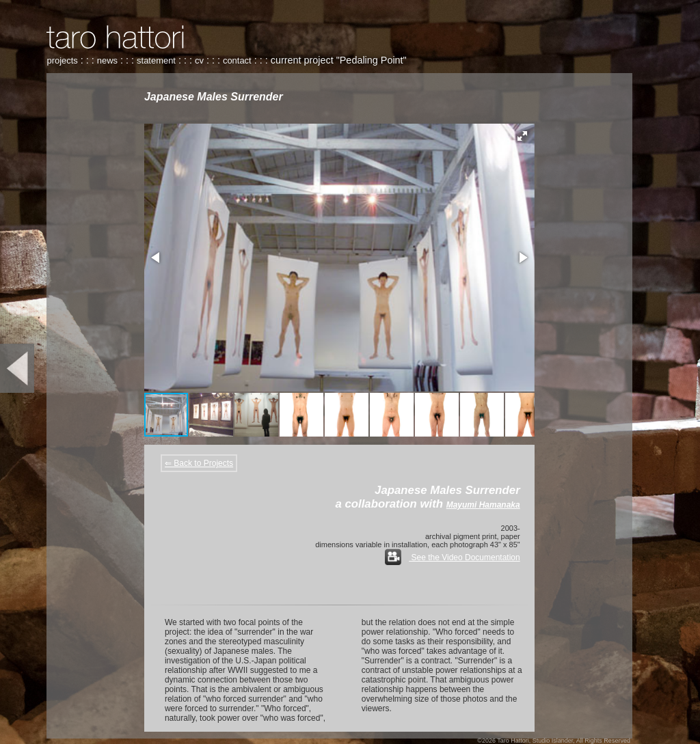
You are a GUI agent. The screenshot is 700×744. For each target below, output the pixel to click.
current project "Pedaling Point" (339, 60)
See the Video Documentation (452, 557)
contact (237, 60)
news (107, 60)
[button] (522, 136)
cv (199, 60)
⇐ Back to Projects (199, 463)
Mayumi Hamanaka (483, 505)
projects (62, 60)
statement (156, 60)
